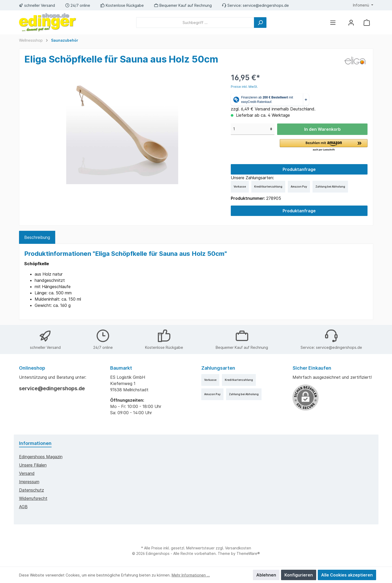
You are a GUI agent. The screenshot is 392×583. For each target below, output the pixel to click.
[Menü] (333, 23)
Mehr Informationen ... (191, 575)
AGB (23, 507)
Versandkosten (238, 548)
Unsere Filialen (33, 465)
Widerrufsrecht (33, 498)
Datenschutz (32, 490)
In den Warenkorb (322, 129)
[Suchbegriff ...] (195, 23)
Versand (27, 473)
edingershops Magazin (41, 457)
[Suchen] (260, 23)
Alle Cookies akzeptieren (347, 575)
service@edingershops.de (266, 5)
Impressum (29, 482)
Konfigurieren (299, 575)
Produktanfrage (299, 169)
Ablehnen (266, 575)
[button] (324, 145)
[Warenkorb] (367, 23)
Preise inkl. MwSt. (244, 87)
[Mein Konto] (351, 23)
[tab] (37, 237)
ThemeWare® (248, 553)
